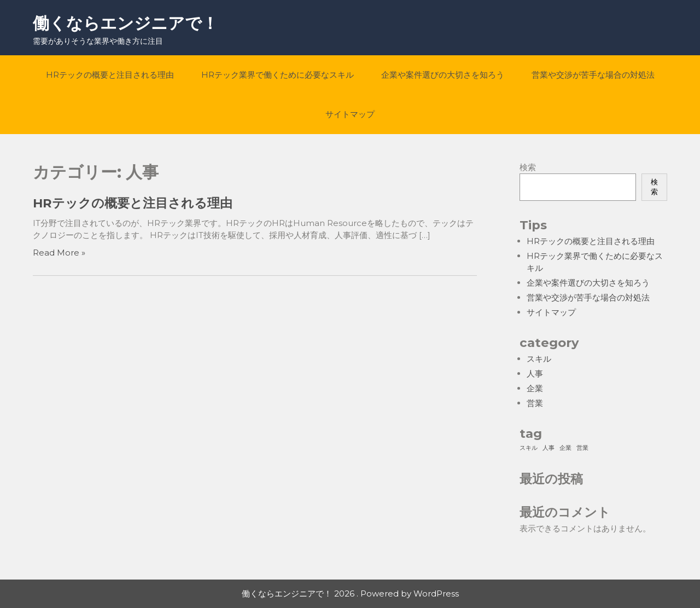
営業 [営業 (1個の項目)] (582, 448)
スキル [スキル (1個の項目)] (529, 448)
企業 (535, 388)
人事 (535, 374)
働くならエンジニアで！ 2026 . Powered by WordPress (350, 593)
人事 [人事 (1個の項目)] (549, 448)
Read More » (59, 253)
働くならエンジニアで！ (126, 23)
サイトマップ (350, 114)
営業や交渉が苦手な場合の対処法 (593, 75)
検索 (528, 167)
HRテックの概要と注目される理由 (110, 75)
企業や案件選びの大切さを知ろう (443, 75)
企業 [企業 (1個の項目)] (565, 448)
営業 (535, 403)
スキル (539, 359)
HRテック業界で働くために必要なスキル (278, 75)
